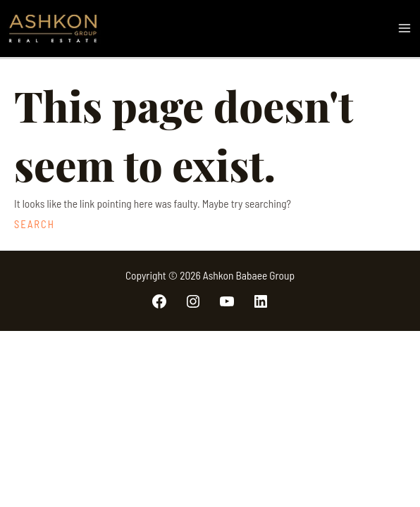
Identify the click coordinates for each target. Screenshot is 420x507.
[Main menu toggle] (405, 29)
